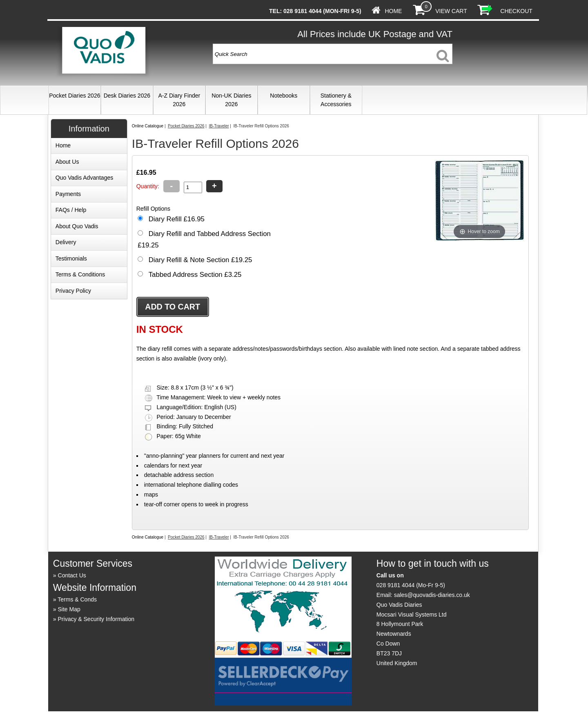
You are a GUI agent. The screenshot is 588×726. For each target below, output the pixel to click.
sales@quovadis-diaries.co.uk (432, 595)
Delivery (66, 242)
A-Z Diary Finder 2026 (179, 100)
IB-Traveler (219, 126)
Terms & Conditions (80, 274)
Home (393, 11)
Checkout (516, 11)
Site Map (69, 609)
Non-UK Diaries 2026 (231, 100)
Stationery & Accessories (336, 100)
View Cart (451, 11)
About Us (67, 162)
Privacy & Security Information (96, 619)
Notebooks (284, 96)
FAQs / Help (71, 210)
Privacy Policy (73, 291)
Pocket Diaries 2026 (75, 96)
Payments (68, 194)
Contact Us (72, 575)
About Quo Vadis (77, 226)
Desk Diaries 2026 (127, 96)
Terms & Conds (77, 599)
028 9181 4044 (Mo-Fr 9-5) (411, 585)
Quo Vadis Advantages (84, 178)
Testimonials (71, 258)
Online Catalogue (148, 126)
